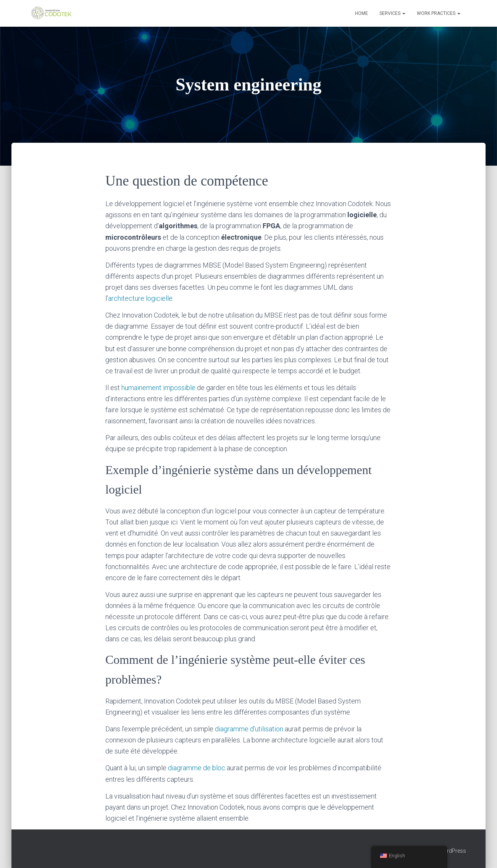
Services (392, 13)
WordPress (452, 851)
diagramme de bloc (197, 768)
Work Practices (439, 13)
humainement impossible (158, 388)
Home (361, 13)
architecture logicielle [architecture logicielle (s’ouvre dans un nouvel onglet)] (140, 298)
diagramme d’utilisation (249, 729)
